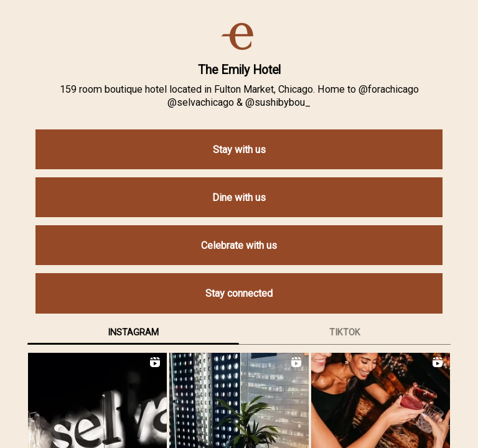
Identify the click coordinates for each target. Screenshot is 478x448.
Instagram (133, 332)
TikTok (345, 332)
